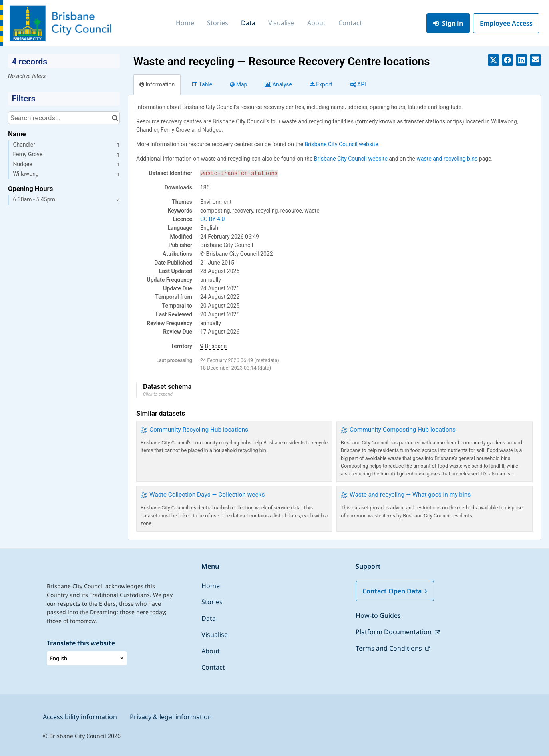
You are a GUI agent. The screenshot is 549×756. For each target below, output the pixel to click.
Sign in (448, 23)
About (316, 23)
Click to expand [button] (158, 394)
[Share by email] (535, 60)
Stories (218, 23)
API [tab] (358, 84)
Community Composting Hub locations (403, 430)
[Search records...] (64, 118)
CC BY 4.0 (212, 219)
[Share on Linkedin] (521, 60)
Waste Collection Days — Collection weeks (207, 495)
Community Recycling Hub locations (199, 430)
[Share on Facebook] (507, 60)
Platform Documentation (394, 632)
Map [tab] (238, 84)
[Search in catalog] (115, 118)
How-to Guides (378, 615)
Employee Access (506, 23)
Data (248, 23)
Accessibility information (80, 717)
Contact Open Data (395, 591)
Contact (350, 23)
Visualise (281, 23)
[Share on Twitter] (493, 60)
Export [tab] (321, 84)
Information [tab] (157, 84)
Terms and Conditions (390, 648)
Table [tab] (202, 84)
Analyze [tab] (278, 84)
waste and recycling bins (447, 159)
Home (185, 23)
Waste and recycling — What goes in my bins (410, 495)
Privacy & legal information (171, 717)
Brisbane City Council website (342, 144)
